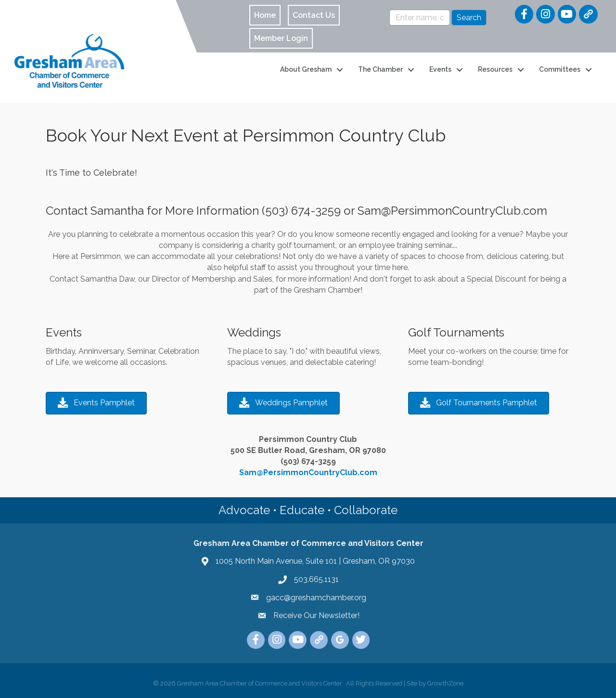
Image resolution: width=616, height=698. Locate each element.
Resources (495, 69)
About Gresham (306, 69)
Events (440, 69)
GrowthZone (445, 683)
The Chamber (380, 69)
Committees (560, 69)
